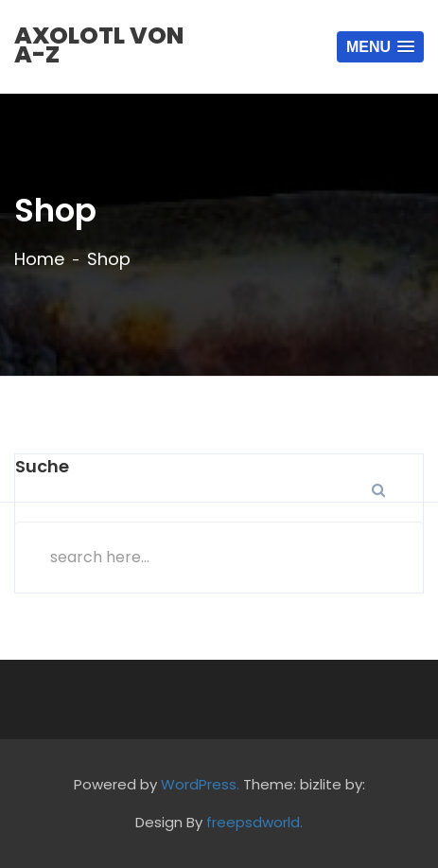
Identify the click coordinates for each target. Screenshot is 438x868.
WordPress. (200, 784)
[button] (380, 47)
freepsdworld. (254, 822)
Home (39, 259)
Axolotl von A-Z (99, 45)
